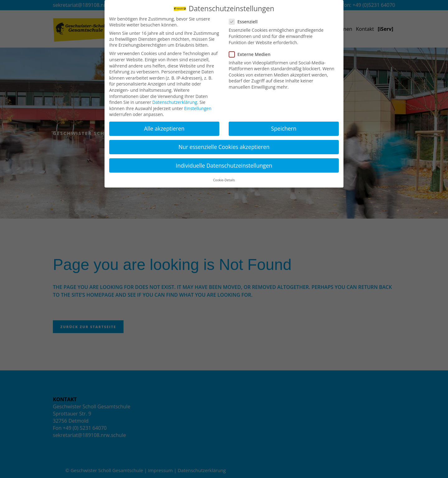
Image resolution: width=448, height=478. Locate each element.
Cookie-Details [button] (224, 180)
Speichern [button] (284, 128)
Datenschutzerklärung (175, 102)
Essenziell (246, 22)
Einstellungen (198, 108)
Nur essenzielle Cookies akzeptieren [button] (224, 147)
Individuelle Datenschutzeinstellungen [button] (224, 165)
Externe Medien (252, 54)
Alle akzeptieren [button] (164, 128)
